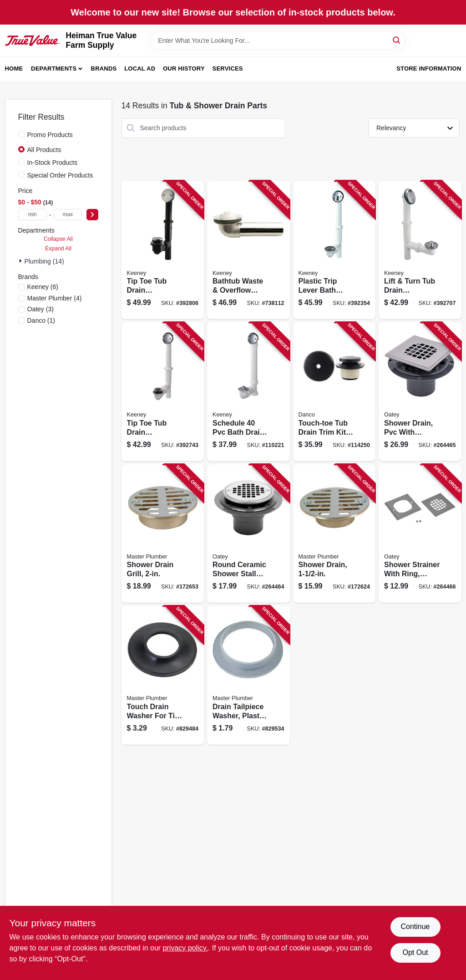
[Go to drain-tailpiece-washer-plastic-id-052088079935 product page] (248, 675)
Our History (184, 69)
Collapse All (58, 239)
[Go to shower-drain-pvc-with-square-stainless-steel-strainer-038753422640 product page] (420, 392)
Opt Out (415, 952)
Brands (104, 69)
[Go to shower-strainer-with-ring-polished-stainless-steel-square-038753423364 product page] (420, 534)
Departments (54, 69)
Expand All (58, 249)
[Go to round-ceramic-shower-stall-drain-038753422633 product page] (248, 534)
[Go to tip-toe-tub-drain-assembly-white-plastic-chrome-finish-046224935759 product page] (163, 392)
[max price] (68, 215)
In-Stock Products (53, 162)
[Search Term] (278, 41)
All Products (44, 150)
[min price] (33, 215)
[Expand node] (21, 261)
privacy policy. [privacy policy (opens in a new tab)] (185, 948)
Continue (415, 927)
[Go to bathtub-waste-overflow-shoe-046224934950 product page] (248, 250)
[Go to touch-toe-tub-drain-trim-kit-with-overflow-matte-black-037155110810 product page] (334, 392)
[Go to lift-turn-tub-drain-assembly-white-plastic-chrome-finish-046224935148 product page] (420, 250)
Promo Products (50, 135)
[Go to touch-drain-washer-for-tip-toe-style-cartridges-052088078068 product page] (163, 675)
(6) (43, 287)
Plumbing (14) (44, 261)
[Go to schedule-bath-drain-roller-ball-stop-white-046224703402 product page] (248, 392)
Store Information (429, 69)
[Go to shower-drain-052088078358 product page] (334, 534)
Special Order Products (60, 175)
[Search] (397, 40)
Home (14, 69)
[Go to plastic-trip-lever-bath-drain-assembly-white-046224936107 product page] (334, 250)
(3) (41, 309)
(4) (55, 298)
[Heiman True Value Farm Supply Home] (32, 41)
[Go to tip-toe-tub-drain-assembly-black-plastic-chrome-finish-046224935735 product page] (163, 250)
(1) (41, 320)
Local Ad (140, 69)
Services (228, 69)
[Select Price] (92, 215)
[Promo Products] (21, 134)
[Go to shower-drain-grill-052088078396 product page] (163, 534)
